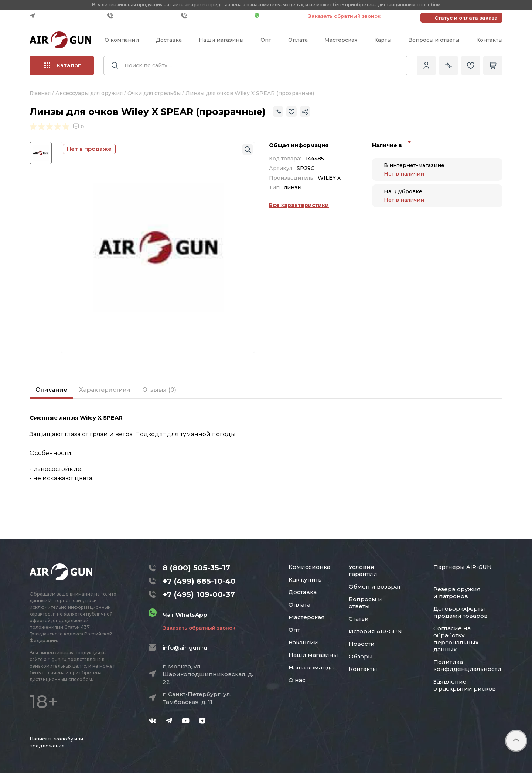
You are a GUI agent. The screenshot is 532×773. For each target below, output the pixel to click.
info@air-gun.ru (185, 647)
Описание (51, 390)
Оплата (298, 40)
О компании (122, 40)
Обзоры (361, 656)
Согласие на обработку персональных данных (456, 639)
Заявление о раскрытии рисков (465, 685)
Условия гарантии (363, 570)
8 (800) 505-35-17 (196, 568)
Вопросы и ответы (434, 40)
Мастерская (341, 40)
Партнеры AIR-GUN (463, 567)
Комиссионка (309, 567)
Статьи (359, 619)
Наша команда (311, 667)
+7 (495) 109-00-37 (216, 16)
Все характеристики (299, 205)
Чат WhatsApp (278, 16)
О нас (297, 680)
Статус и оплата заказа (466, 18)
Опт (266, 40)
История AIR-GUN (375, 631)
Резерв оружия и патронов (457, 593)
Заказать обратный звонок (344, 16)
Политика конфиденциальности (467, 665)
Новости (362, 644)
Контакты (489, 40)
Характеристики (105, 390)
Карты (383, 40)
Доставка (169, 40)
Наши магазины (221, 40)
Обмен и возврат (375, 586)
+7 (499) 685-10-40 (142, 16)
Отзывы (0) (159, 390)
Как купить (305, 579)
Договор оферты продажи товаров (461, 612)
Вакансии (303, 642)
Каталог (63, 65)
